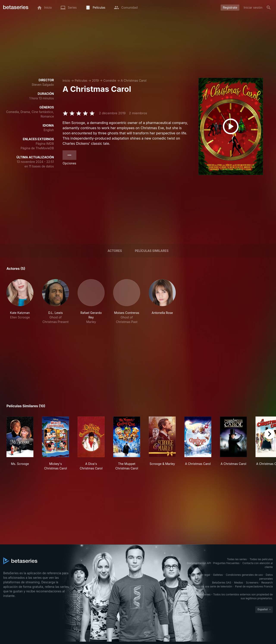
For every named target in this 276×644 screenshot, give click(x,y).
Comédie (110, 80)
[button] (20, 302)
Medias (239, 583)
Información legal (199, 575)
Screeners (252, 583)
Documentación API (199, 563)
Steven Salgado (43, 85)
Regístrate (230, 7)
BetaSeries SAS (222, 583)
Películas (81, 80)
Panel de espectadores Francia (254, 586)
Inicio (66, 80)
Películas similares (152, 251)
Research (267, 583)
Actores (115, 251)
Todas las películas (261, 559)
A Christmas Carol (134, 80)
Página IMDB (45, 144)
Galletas (218, 575)
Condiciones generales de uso (244, 575)
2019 (95, 80)
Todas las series (237, 559)
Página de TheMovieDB (37, 148)
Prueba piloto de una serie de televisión (208, 586)
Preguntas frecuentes (226, 563)
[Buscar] (269, 8)
